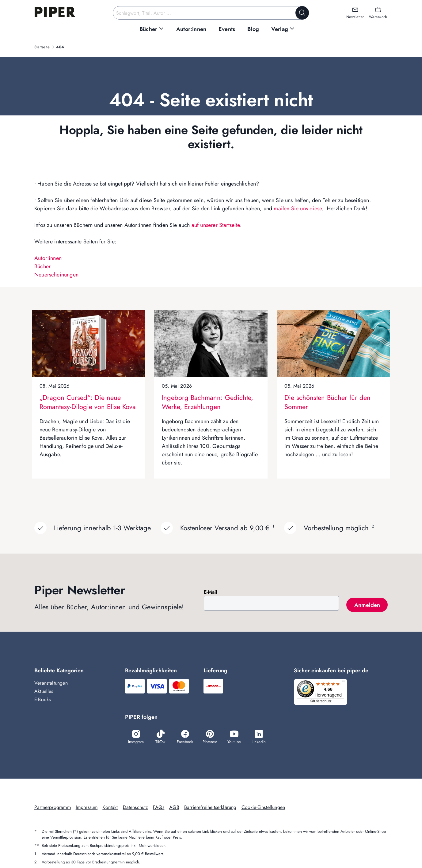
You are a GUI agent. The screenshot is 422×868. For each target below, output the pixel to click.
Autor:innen (48, 258)
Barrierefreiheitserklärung (210, 808)
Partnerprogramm (53, 808)
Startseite (42, 47)
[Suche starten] (302, 13)
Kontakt (110, 808)
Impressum (87, 808)
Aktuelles (44, 691)
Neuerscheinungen (56, 275)
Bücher (42, 266)
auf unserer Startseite (216, 225)
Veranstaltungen (51, 683)
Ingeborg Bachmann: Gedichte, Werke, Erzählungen (207, 402)
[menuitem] (152, 29)
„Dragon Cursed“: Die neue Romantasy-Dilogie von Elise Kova (88, 402)
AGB (174, 808)
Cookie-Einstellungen (263, 808)
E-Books (42, 699)
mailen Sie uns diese (298, 209)
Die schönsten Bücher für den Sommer (327, 402)
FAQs (159, 808)
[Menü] (345, 682)
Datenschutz (135, 808)
